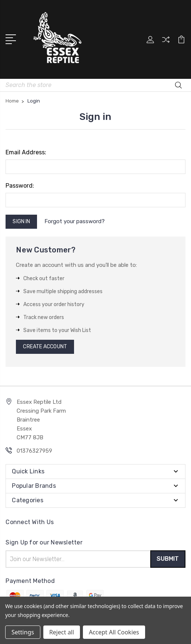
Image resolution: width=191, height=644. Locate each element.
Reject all (62, 632)
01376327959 (34, 451)
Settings (23, 632)
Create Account (45, 347)
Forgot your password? (75, 221)
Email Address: (26, 152)
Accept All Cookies (114, 632)
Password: (20, 186)
